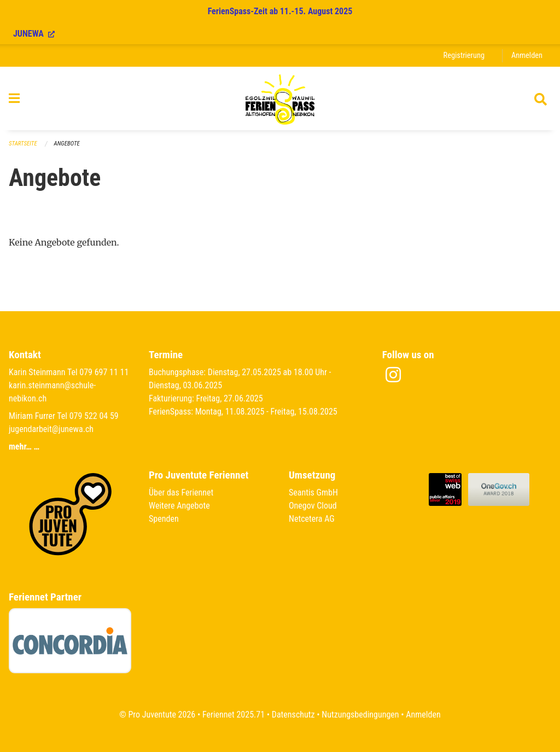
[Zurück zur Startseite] (280, 98)
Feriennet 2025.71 (234, 715)
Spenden (164, 519)
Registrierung (464, 56)
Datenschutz (293, 715)
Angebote (67, 144)
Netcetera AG (312, 519)
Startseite (23, 144)
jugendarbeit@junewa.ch (51, 429)
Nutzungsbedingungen (360, 715)
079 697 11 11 (104, 372)
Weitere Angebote (179, 506)
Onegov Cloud (313, 506)
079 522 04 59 (94, 416)
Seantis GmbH (313, 492)
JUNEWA (34, 34)
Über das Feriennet (181, 492)
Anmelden (527, 56)
